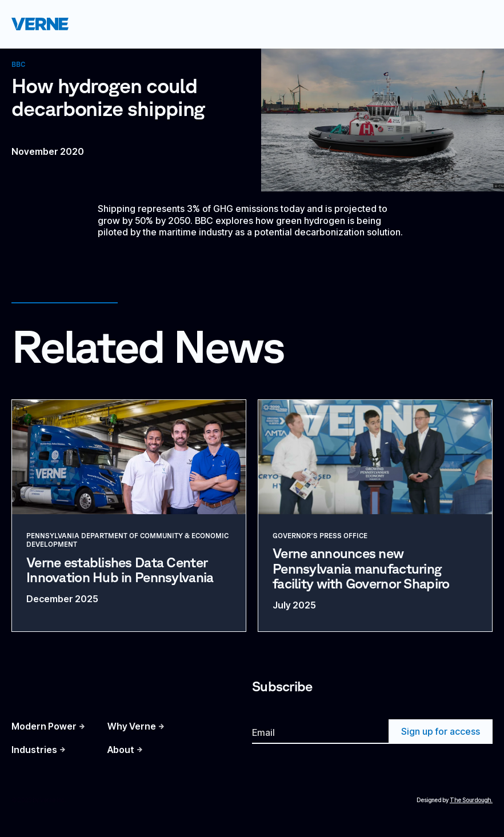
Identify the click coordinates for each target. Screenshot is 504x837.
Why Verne (132, 726)
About (121, 750)
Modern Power (44, 726)
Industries (34, 750)
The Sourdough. (471, 800)
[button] (477, 24)
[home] (40, 24)
